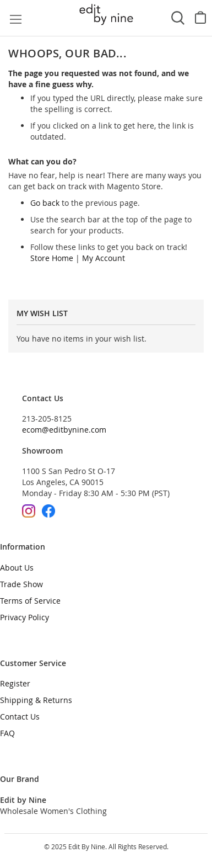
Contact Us (20, 717)
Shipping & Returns (36, 700)
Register (15, 683)
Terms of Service (30, 601)
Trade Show (21, 584)
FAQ (7, 733)
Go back (45, 203)
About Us (17, 568)
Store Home (52, 258)
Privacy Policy (25, 617)
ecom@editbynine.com (64, 430)
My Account (104, 258)
